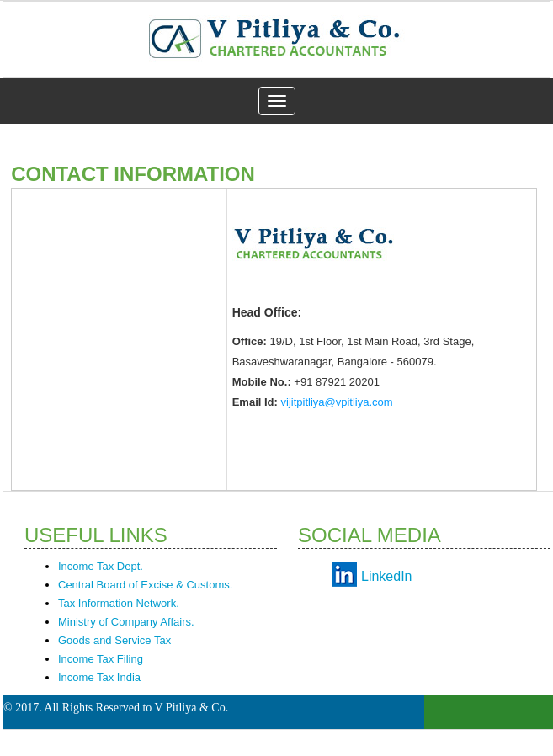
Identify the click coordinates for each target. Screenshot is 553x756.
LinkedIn (387, 576)
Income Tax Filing (101, 659)
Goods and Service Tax (114, 640)
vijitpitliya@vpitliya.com (337, 402)
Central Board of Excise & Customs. (145, 585)
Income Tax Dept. (101, 566)
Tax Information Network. (119, 603)
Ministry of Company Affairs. (126, 622)
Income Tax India (99, 677)
